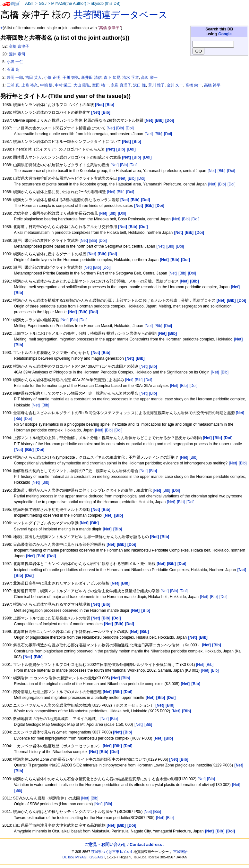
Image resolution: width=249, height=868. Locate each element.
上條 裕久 (30, 85)
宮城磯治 (180, 852)
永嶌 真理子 (121, 85)
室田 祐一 (100, 85)
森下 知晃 (112, 78)
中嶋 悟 (46, 85)
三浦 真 (13, 85)
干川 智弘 (71, 78)
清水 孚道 (130, 78)
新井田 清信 (91, 78)
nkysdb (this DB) (106, 4)
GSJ (43, 4)
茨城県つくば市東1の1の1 (112, 852)
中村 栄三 (63, 85)
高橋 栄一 (194, 85)
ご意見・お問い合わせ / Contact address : (124, 844)
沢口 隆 (139, 85)
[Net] (111, 128)
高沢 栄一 (149, 78)
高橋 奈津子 (19, 46)
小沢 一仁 (15, 62)
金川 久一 (175, 85)
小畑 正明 (52, 78)
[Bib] (120, 128)
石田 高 (13, 70)
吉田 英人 (34, 78)
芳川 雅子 (156, 85)
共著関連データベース (121, 15)
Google (225, 34)
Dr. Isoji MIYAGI (75, 857)
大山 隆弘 (82, 85)
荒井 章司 (17, 54)
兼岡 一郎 (15, 78)
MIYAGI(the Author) (69, 4)
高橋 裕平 (212, 85)
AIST (30, 4)
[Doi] (130, 128)
